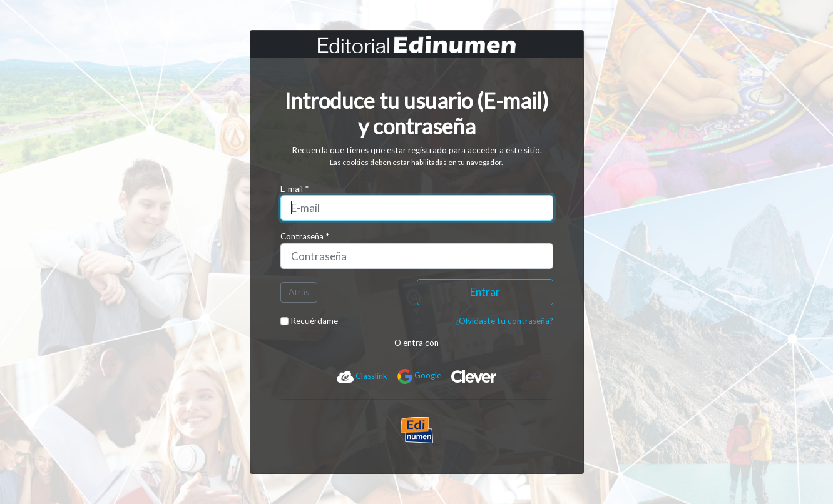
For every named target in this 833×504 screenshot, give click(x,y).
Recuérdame (309, 321)
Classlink (362, 376)
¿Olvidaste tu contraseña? (504, 321)
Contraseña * (305, 236)
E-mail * (294, 189)
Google (419, 376)
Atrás (299, 292)
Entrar (485, 292)
